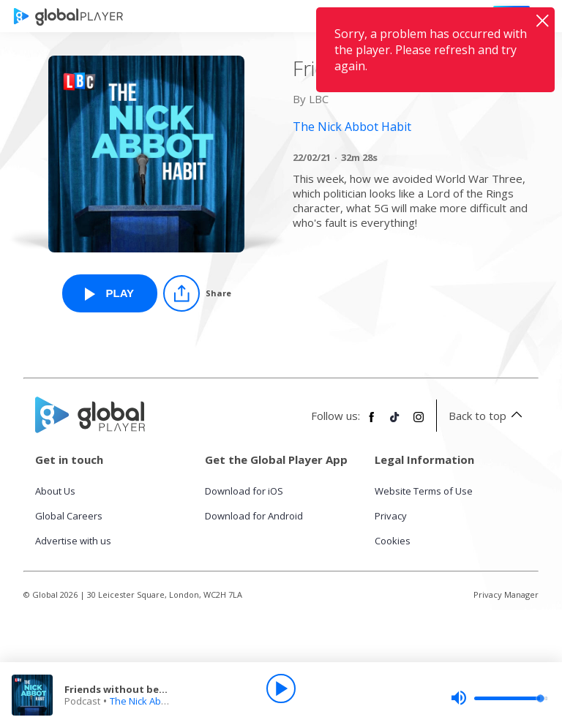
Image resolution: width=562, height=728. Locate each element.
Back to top (488, 416)
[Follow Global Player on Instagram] (419, 423)
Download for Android (254, 516)
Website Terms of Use (424, 491)
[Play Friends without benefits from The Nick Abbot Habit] (110, 293)
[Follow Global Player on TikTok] (395, 423)
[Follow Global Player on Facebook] (372, 423)
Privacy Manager (506, 594)
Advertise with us (73, 541)
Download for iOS (244, 491)
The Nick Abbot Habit (156, 701)
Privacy (391, 516)
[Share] (197, 293)
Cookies (393, 541)
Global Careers (69, 516)
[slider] (499, 698)
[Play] (281, 688)
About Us (55, 491)
